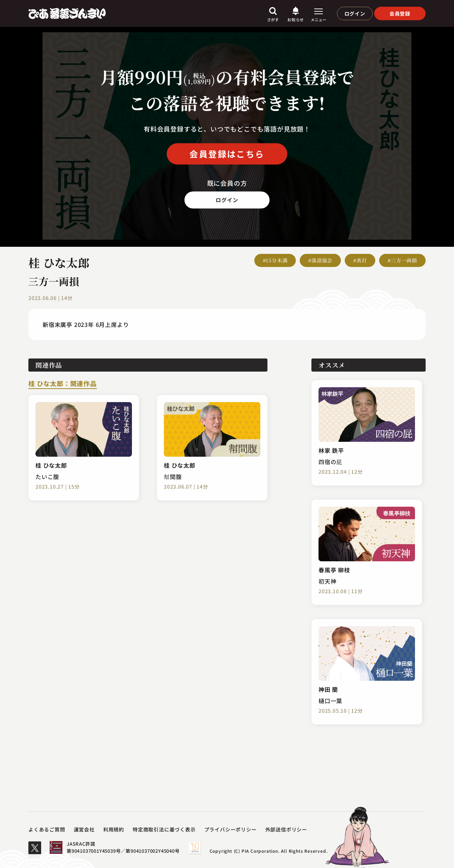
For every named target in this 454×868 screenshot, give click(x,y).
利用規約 (114, 829)
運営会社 (84, 829)
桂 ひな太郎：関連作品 (63, 384)
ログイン (355, 13)
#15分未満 (275, 260)
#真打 (360, 260)
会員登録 (400, 13)
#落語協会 (320, 260)
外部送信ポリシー (286, 829)
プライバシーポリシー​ (231, 829)
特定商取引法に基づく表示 (164, 829)
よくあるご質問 (47, 829)
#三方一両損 (402, 260)
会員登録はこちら (227, 154)
